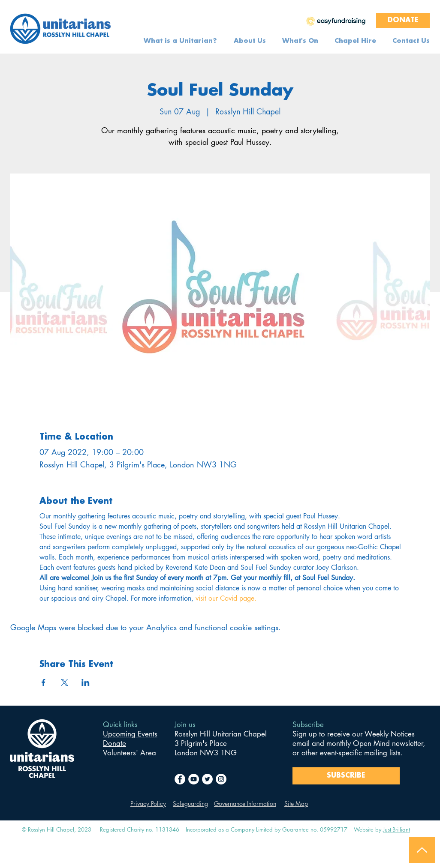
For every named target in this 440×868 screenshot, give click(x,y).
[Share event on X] (65, 682)
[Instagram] (221, 779)
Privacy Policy (148, 804)
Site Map (296, 804)
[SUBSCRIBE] (346, 776)
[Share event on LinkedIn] (86, 682)
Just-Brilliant (396, 829)
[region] (336, 21)
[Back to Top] (422, 850)
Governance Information (245, 804)
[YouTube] (194, 779)
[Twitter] (207, 779)
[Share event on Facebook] (44, 682)
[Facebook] (180, 779)
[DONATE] (403, 21)
